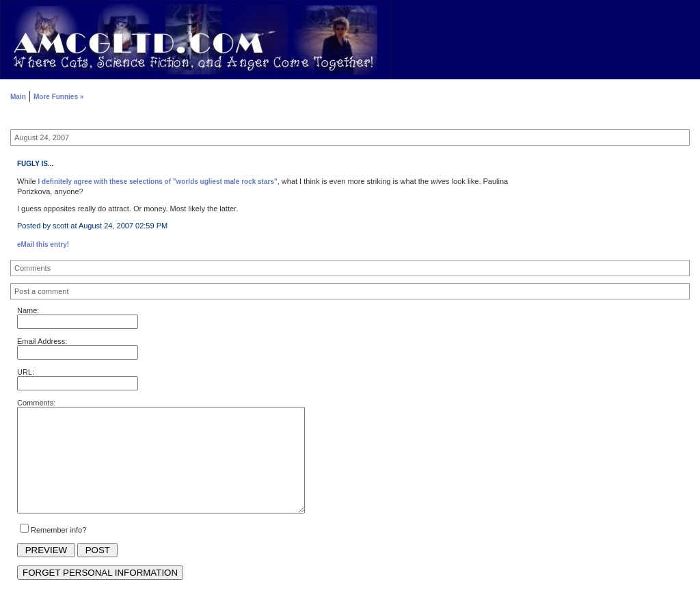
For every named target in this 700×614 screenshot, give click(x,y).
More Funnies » (58, 97)
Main (18, 97)
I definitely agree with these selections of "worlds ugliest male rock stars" (158, 182)
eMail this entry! (43, 244)
